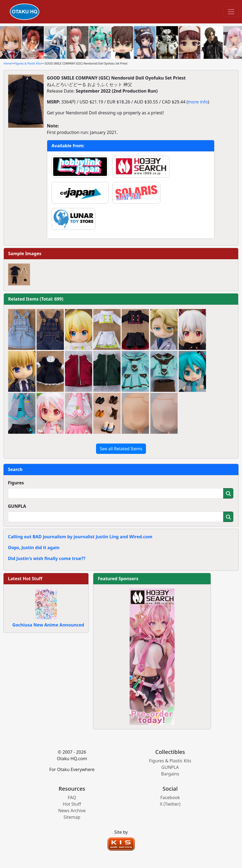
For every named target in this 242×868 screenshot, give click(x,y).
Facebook (170, 797)
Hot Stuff (72, 804)
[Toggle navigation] (231, 12)
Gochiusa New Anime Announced (48, 625)
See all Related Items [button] (121, 449)
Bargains (170, 774)
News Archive (72, 811)
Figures (16, 483)
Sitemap (72, 817)
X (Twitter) (170, 804)
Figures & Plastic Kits (28, 63)
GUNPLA (17, 506)
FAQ (72, 797)
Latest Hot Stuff (25, 579)
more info (198, 102)
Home (7, 63)
